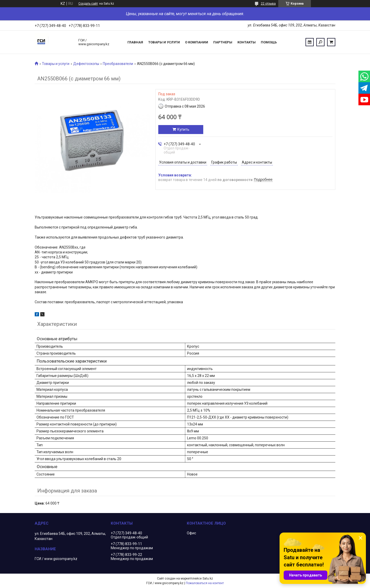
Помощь (269, 42)
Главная (135, 42)
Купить (183, 129)
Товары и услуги (164, 42)
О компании (197, 42)
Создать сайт (88, 4)
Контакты (247, 42)
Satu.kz (208, 578)
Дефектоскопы (86, 64)
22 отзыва (268, 4)
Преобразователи (118, 64)
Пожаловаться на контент (205, 583)
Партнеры (223, 42)
